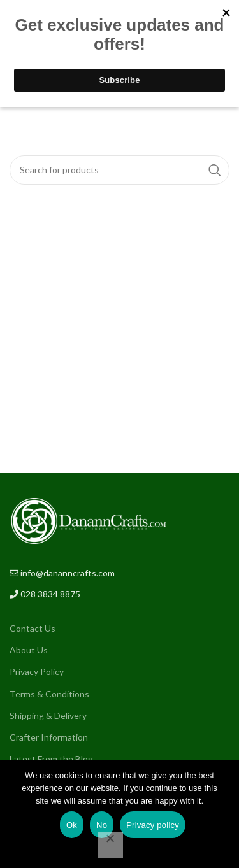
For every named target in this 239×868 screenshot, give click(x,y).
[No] (110, 845)
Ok (72, 825)
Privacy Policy (37, 672)
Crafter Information (49, 737)
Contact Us (33, 628)
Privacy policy (153, 825)
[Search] (119, 170)
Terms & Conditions (49, 694)
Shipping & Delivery (48, 715)
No (102, 825)
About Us (29, 650)
